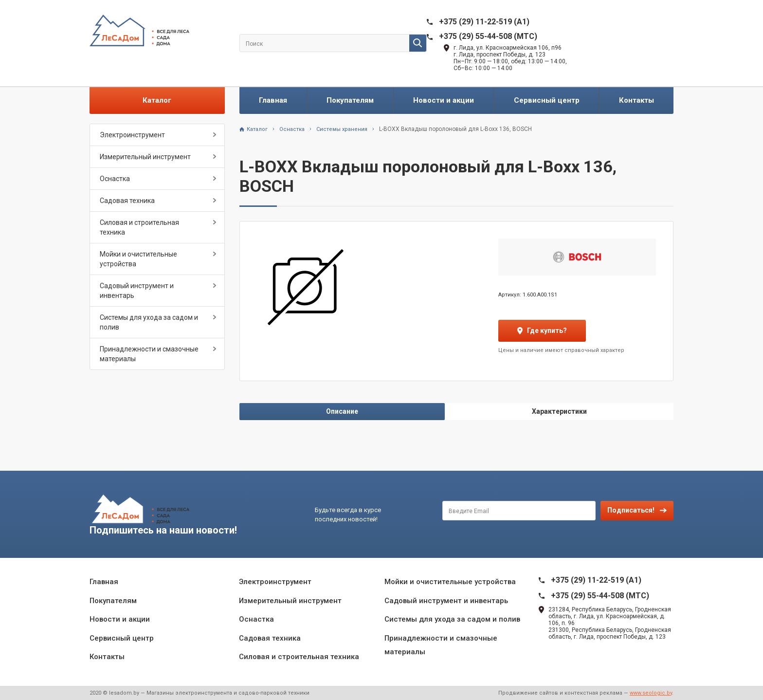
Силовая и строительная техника (139, 227)
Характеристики (559, 411)
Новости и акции (444, 100)
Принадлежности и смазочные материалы (149, 354)
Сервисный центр (547, 100)
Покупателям (350, 100)
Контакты (636, 100)
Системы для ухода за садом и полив (149, 322)
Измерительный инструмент (145, 157)
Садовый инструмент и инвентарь (137, 291)
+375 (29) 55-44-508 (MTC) (488, 36)
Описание (342, 411)
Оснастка (115, 179)
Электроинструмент (132, 135)
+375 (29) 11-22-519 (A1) (484, 22)
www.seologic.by (651, 693)
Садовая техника (127, 201)
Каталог (157, 100)
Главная (273, 100)
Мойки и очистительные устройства (138, 259)
